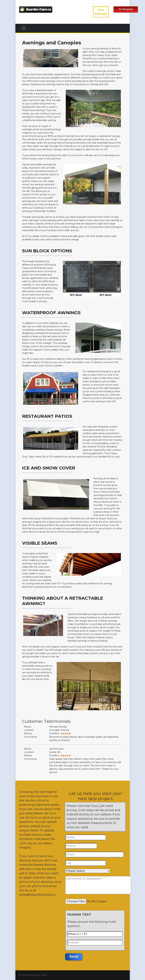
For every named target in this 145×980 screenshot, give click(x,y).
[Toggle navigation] (24, 28)
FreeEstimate (101, 12)
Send (74, 957)
